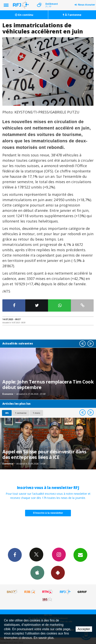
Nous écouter (87, 5)
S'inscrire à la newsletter (48, 513)
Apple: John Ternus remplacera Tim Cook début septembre (48, 384)
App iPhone (37, 573)
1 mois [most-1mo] (36, 413)
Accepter (84, 629)
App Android (58, 573)
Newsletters (80, 555)
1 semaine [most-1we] (21, 413)
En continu (24, 15)
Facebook (15, 555)
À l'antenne (72, 15)
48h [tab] (7, 413)
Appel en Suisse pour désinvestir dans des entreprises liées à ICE (44, 454)
